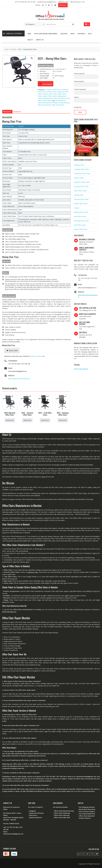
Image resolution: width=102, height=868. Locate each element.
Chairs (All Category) (13, 34)
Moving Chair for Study (50, 103)
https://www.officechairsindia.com (19, 379)
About (73, 34)
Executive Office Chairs (50, 94)
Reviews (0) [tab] (17, 112)
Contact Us (40, 40)
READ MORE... (84, 150)
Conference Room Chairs (82, 174)
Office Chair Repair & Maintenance (46, 34)
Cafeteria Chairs (79, 165)
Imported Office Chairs (81, 199)
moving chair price (64, 103)
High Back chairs (33, 572)
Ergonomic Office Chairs (82, 182)
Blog (90, 34)
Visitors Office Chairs (44, 100)
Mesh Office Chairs (80, 216)
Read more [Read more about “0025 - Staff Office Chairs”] (45, 420)
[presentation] (12, 351)
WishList (38, 5)
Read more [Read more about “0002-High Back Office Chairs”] (10, 420)
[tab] (12, 351)
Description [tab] (7, 112)
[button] (32, 58)
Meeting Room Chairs (81, 212)
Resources (81, 34)
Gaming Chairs (79, 195)
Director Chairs (52, 92)
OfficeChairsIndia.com (9, 612)
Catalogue (64, 34)
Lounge (76, 208)
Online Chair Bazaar (58, 105)
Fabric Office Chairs (80, 191)
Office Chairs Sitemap (81, 369)
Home (29, 34)
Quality (30, 40)
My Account (63, 5)
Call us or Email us (36, 356)
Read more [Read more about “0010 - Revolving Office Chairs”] (63, 420)
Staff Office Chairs (64, 98)
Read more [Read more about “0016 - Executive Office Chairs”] (27, 420)
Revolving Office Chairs (50, 98)
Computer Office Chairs (53, 89)
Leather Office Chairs (49, 96)
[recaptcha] (78, 107)
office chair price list (44, 105)
